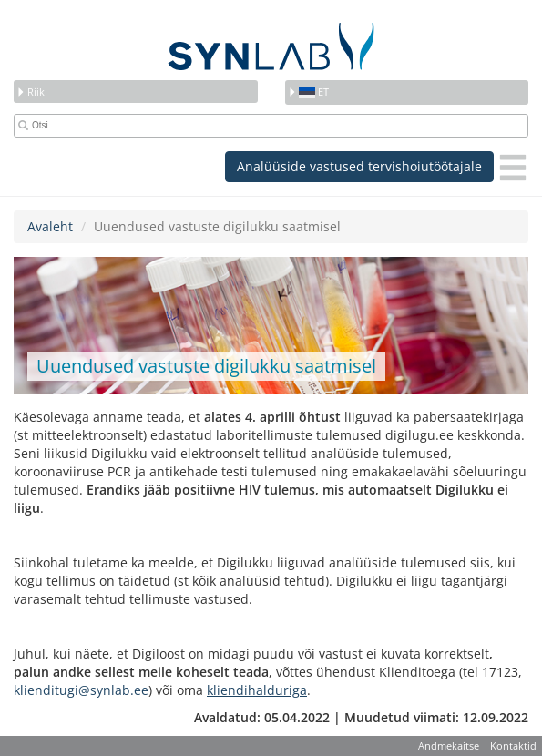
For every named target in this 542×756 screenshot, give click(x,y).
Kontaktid (513, 746)
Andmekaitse (449, 746)
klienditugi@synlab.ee (81, 690)
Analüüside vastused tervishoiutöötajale (359, 166)
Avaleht (50, 226)
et (308, 92)
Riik (31, 92)
